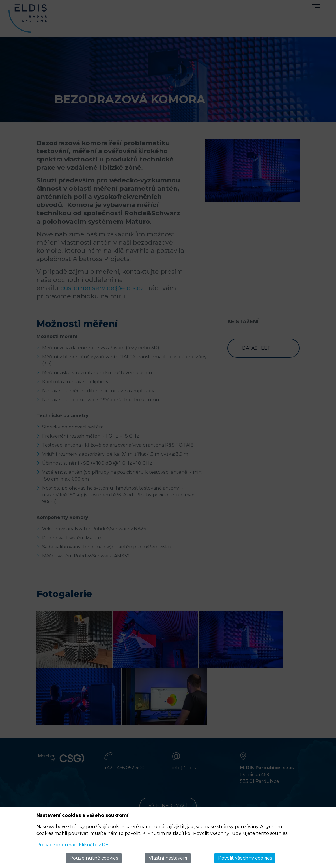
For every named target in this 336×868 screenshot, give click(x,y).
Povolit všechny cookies (245, 858)
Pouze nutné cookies (94, 858)
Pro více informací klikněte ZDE (73, 845)
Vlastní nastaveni (168, 858)
